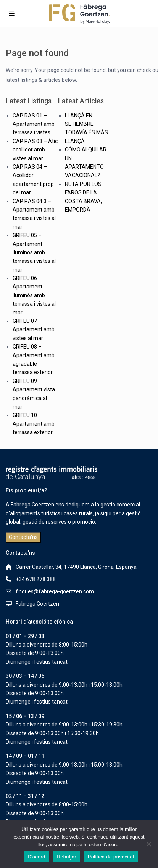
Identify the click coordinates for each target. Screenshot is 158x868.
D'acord (36, 857)
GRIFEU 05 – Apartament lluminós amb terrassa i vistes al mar (34, 252)
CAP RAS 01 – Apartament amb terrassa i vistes (34, 124)
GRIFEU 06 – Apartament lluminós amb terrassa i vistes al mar (34, 295)
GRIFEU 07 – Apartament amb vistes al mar (34, 330)
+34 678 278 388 (36, 579)
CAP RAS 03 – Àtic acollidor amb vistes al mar (35, 150)
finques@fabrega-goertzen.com (55, 591)
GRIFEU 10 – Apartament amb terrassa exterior (34, 424)
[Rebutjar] (148, 844)
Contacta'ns (23, 537)
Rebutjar (67, 857)
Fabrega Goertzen (37, 604)
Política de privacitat (111, 857)
